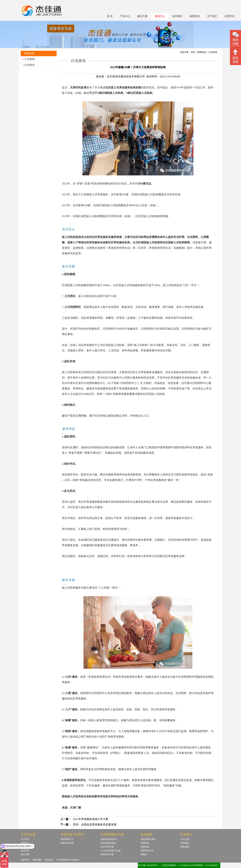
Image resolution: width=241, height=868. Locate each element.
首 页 (110, 16)
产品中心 (125, 16)
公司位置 (185, 839)
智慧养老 (145, 847)
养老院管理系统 (108, 843)
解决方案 (142, 16)
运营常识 (230, 16)
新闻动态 (202, 52)
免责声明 (25, 860)
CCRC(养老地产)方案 (111, 851)
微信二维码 (235, 38)
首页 (193, 52)
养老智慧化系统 (148, 839)
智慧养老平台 (67, 839)
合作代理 (25, 854)
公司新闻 (30, 59)
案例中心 (160, 16)
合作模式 (177, 16)
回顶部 (235, 56)
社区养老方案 (107, 847)
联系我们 (185, 843)
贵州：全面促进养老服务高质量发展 (95, 825)
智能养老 (145, 843)
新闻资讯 (195, 16)
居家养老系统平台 (109, 839)
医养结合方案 (107, 854)
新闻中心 (25, 843)
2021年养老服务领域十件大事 (91, 819)
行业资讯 (30, 65)
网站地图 (185, 847)
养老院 (144, 854)
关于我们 (212, 16)
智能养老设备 (67, 843)
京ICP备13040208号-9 (148, 865)
